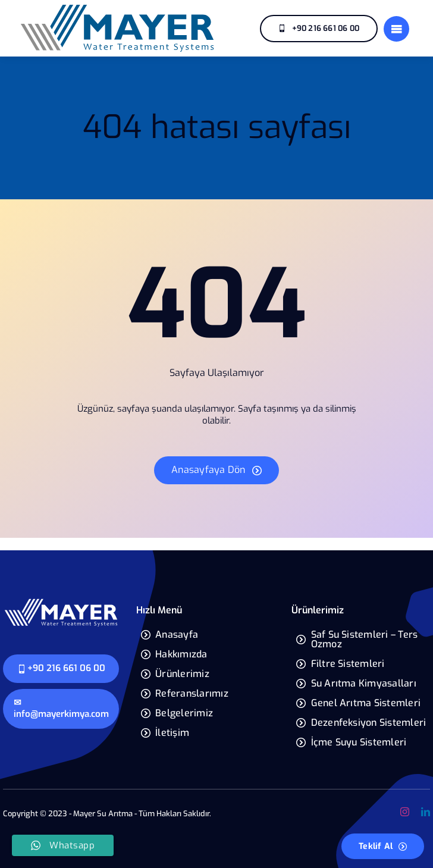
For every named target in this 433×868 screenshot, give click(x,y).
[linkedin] (426, 812)
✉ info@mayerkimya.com (61, 709)
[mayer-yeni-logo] (117, 7)
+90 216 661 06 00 (61, 668)
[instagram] (405, 812)
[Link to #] (396, 29)
